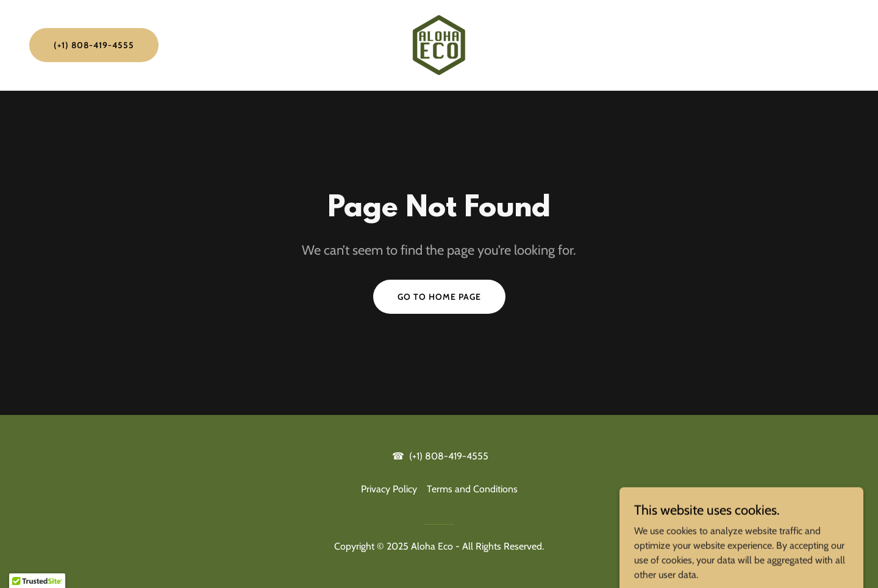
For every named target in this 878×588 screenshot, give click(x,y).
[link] (439, 44)
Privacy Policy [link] (389, 489)
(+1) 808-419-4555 (94, 45)
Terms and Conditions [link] (472, 489)
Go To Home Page (439, 297)
